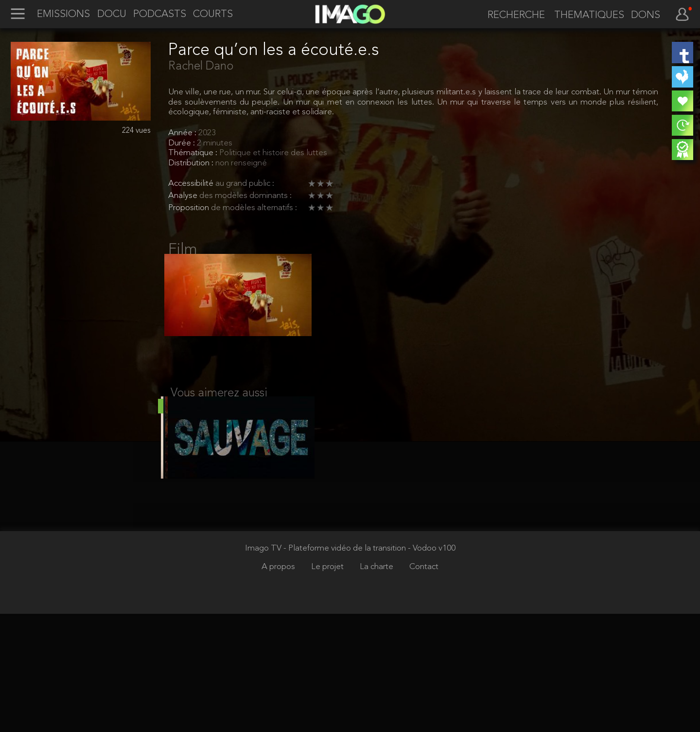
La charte (377, 685)
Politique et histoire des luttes (273, 153)
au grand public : (245, 184)
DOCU (112, 15)
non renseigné (241, 163)
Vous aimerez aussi (219, 404)
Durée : (183, 143)
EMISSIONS (63, 15)
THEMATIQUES (589, 16)
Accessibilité (192, 184)
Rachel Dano (201, 67)
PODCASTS (160, 15)
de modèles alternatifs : (254, 208)
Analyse (184, 196)
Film (183, 250)
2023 (207, 133)
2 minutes (215, 143)
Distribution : (192, 163)
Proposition (190, 208)
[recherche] (513, 16)
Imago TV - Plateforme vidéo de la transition (326, 667)
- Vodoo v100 (432, 667)
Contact (424, 685)
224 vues (136, 131)
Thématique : (194, 153)
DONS (646, 16)
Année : (183, 133)
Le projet (328, 685)
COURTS (213, 15)
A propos (279, 685)
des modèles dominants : (245, 196)
